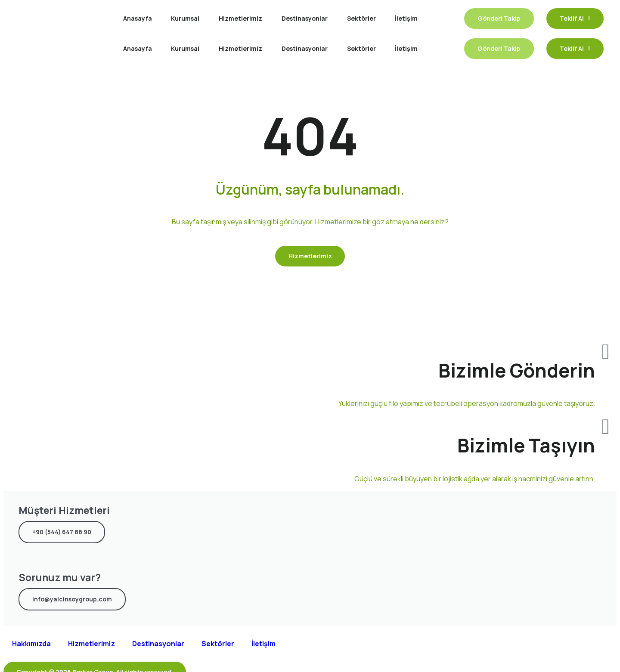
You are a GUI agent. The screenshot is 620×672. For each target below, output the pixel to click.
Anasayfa (138, 18)
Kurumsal (185, 18)
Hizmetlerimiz (240, 18)
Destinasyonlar (305, 18)
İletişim (406, 18)
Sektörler (361, 18)
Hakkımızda (31, 644)
